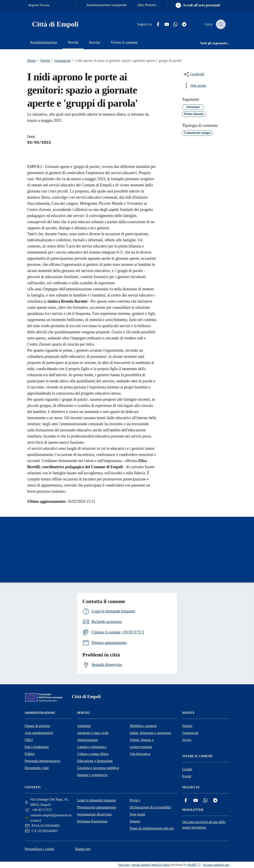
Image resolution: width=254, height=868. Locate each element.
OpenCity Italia (160, 865)
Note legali (138, 814)
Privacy (135, 800)
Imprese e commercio (92, 775)
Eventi (187, 776)
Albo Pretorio (147, 5)
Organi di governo (38, 726)
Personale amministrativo (43, 761)
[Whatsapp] (173, 24)
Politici (30, 754)
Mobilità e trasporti (143, 726)
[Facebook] (155, 24)
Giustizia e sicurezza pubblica (98, 768)
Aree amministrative (39, 733)
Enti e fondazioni (37, 747)
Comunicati (60, 61)
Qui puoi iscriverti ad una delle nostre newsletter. (204, 825)
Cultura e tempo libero (93, 754)
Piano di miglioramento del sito (152, 828)
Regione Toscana (39, 5)
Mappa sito (83, 849)
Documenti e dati (37, 768)
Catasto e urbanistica (92, 747)
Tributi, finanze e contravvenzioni (142, 743)
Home (32, 61)
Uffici (29, 740)
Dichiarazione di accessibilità (150, 807)
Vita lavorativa (140, 754)
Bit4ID (192, 865)
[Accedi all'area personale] (198, 5)
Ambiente (84, 726)
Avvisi (187, 740)
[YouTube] (164, 24)
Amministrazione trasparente (106, 5)
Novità (43, 61)
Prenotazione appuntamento (97, 807)
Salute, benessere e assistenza (150, 733)
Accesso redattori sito (216, 865)
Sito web (124, 865)
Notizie (187, 726)
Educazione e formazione (95, 761)
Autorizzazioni (88, 740)
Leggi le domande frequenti (97, 800)
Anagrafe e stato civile (93, 733)
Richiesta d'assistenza (92, 821)
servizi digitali (141, 865)
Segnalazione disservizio (95, 814)
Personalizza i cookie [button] (40, 849)
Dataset (135, 821)
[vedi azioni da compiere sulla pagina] (194, 86)
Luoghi (187, 769)
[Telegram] (181, 24)
